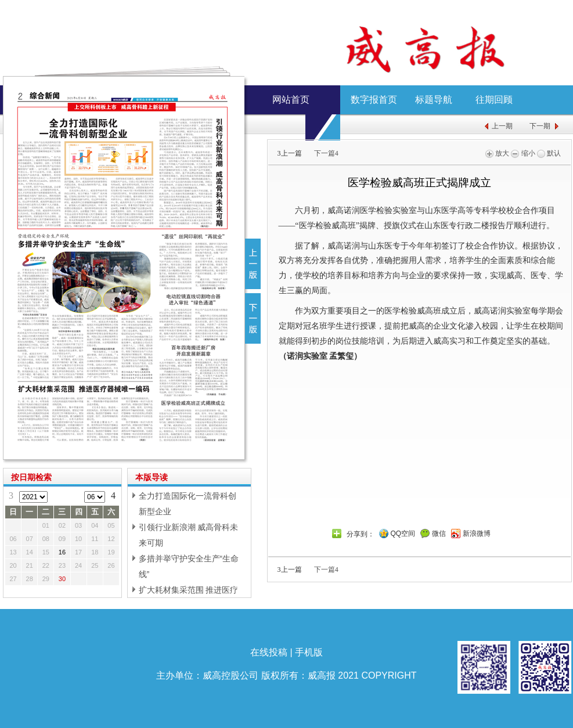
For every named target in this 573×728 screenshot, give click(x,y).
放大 (497, 153)
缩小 (523, 153)
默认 (549, 153)
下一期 (540, 126)
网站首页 (291, 100)
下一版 (253, 318)
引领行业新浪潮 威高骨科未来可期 (189, 535)
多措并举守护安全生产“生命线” (189, 566)
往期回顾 (494, 100)
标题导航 (434, 100)
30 (62, 579)
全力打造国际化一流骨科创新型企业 (188, 504)
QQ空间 (403, 534)
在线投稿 (269, 652)
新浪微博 (477, 534)
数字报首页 (374, 100)
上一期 (502, 126)
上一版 (253, 264)
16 (62, 552)
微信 (439, 534)
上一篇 (290, 153)
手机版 (309, 652)
